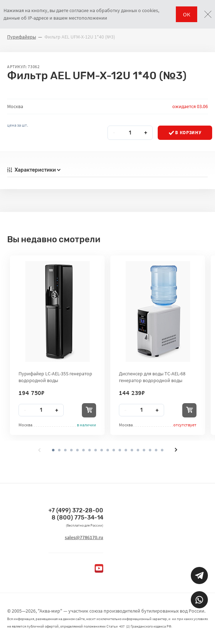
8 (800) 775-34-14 (77, 518)
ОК (187, 14)
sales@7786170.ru (84, 537)
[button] (59, 450)
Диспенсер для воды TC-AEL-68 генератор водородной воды (152, 377)
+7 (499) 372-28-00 (76, 510)
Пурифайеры (22, 37)
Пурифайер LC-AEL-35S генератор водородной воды (55, 377)
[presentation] (40, 450)
